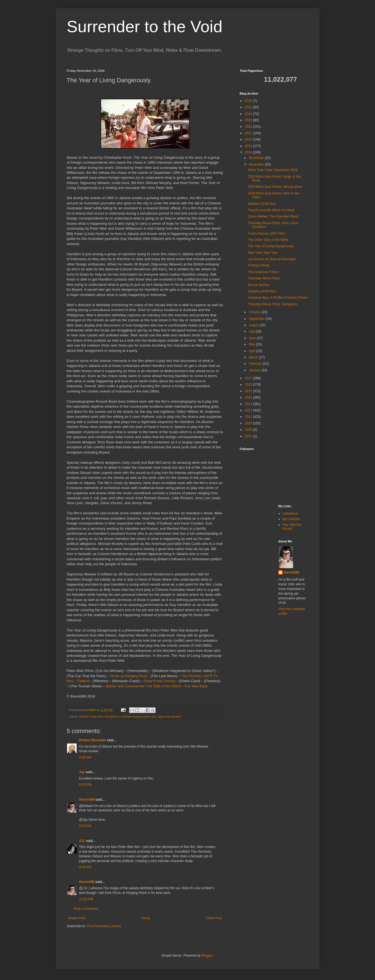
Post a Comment (86, 909)
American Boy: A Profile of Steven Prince (278, 298)
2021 (249, 133)
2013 (249, 404)
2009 (249, 430)
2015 (249, 391)
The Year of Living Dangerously (271, 246)
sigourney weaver (169, 717)
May (252, 344)
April (252, 351)
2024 (249, 114)
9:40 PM (85, 867)
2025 (249, 107)
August (254, 325)
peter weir (150, 717)
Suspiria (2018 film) (262, 291)
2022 (249, 127)
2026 (249, 101)
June (253, 338)
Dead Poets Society (160, 681)
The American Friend (263, 272)
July (252, 331)
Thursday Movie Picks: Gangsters (272, 304)
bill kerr (84, 717)
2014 (249, 397)
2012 (249, 410)
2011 (249, 417)
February (256, 364)
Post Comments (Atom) (104, 926)
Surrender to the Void (145, 27)
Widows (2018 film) (262, 204)
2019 (249, 146)
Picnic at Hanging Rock (129, 676)
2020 (249, 139)
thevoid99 (87, 800)
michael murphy (131, 717)
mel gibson (112, 717)
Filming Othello (259, 265)
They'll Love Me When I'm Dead (271, 210)
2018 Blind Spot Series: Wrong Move (275, 187)
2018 (249, 152)
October (255, 312)
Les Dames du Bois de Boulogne (272, 259)
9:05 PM (85, 785)
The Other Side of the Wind (268, 240)
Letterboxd (290, 514)
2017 (249, 378)
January (255, 370)
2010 (249, 423)
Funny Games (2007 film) (266, 234)
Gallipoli (83, 681)
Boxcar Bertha (258, 285)
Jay (82, 772)
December (257, 158)
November (257, 164)
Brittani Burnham (93, 740)
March (254, 357)
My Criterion (291, 519)
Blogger (207, 956)
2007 (249, 436)
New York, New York (263, 253)
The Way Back (196, 686)
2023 (249, 120)
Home (146, 918)
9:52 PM (85, 826)
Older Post (214, 918)
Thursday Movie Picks (264, 278)
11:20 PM (86, 899)
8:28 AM (85, 757)
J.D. (82, 841)
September (257, 319)
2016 (249, 385)
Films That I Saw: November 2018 (273, 170)
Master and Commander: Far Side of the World (143, 686)
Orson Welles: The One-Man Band (273, 216)
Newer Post (77, 918)
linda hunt (97, 717)
